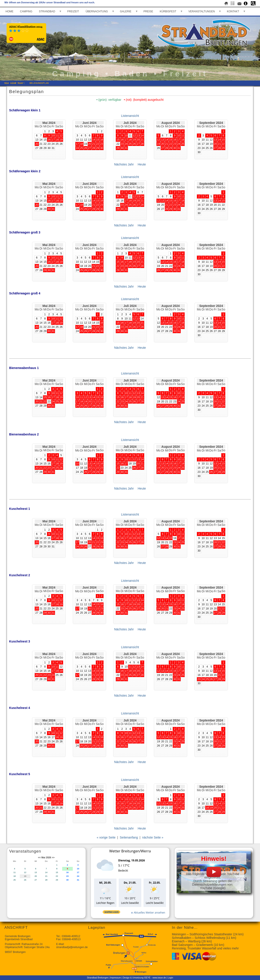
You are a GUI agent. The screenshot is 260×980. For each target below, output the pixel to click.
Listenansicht (130, 116)
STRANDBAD (47, 11)
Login (170, 978)
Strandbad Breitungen (98, 978)
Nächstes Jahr (124, 164)
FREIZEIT (73, 11)
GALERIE (126, 11)
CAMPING (26, 11)
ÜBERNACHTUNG (97, 11)
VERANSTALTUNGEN (202, 11)
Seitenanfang (129, 837)
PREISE (148, 11)
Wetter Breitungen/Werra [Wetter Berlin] (130, 851)
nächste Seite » (153, 837)
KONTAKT (233, 11)
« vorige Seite (106, 837)
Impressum (115, 978)
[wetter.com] (111, 913)
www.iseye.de (159, 978)
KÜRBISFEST (168, 11)
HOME (9, 11)
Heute (142, 164)
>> (53, 857)
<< (39, 857)
